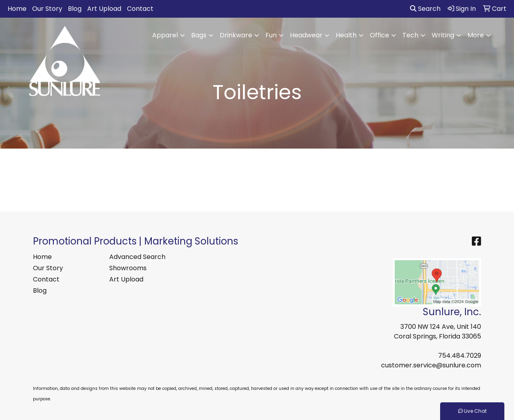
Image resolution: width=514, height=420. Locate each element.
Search (425, 9)
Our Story (47, 9)
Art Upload (104, 9)
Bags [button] (199, 35)
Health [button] (346, 35)
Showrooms (128, 268)
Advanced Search (137, 257)
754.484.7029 (460, 356)
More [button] (476, 35)
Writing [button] (443, 35)
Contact (140, 9)
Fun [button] (271, 35)
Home (17, 9)
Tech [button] (410, 35)
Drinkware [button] (236, 35)
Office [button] (379, 35)
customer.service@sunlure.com (431, 365)
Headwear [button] (306, 35)
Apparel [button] (165, 35)
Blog (75, 9)
